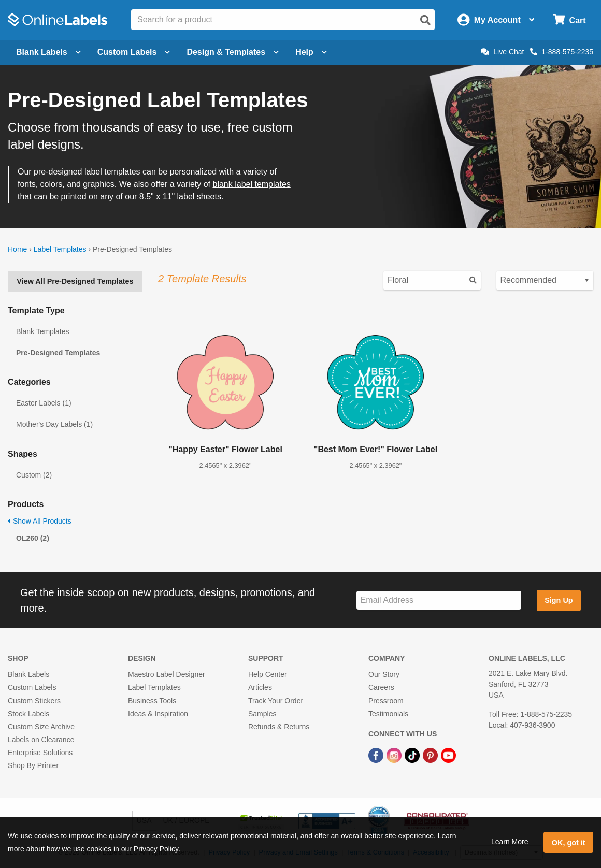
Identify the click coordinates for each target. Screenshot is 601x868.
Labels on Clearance (41, 740)
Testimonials (388, 714)
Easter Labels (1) (44, 403)
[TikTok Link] (413, 755)
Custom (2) (34, 475)
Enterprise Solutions (40, 753)
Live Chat (502, 52)
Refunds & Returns (279, 727)
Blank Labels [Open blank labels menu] (48, 52)
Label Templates (60, 249)
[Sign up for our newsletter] (439, 601)
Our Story (384, 674)
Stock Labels (28, 714)
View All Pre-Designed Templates (75, 281)
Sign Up (559, 600)
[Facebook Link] (377, 755)
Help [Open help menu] (311, 52)
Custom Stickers (34, 701)
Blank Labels (28, 674)
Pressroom (386, 701)
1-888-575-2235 (562, 52)
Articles (260, 687)
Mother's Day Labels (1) (54, 424)
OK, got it (569, 843)
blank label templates (251, 184)
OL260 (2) (33, 538)
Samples (262, 714)
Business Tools (152, 701)
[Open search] (425, 20)
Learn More (510, 842)
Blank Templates (42, 331)
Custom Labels (32, 687)
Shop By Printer (33, 765)
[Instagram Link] (395, 755)
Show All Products (40, 521)
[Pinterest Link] (431, 755)
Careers (381, 687)
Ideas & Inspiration (158, 714)
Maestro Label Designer (167, 674)
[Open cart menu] (569, 20)
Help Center (268, 674)
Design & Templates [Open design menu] (233, 52)
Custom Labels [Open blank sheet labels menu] (134, 52)
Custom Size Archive (41, 727)
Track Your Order (276, 701)
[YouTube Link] (448, 755)
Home (17, 249)
